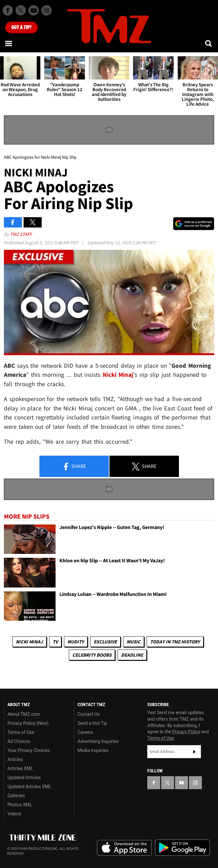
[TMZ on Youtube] (34, 10)
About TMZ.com (24, 714)
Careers (85, 732)
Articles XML (20, 768)
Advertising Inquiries (98, 741)
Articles (15, 759)
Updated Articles (24, 778)
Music (134, 642)
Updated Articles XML (29, 787)
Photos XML (20, 805)
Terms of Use (21, 732)
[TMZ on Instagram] (47, 10)
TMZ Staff (21, 234)
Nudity (76, 642)
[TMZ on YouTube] (182, 783)
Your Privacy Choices (29, 750)
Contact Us (89, 714)
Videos (14, 814)
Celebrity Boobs (92, 655)
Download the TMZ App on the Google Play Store (182, 848)
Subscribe (194, 752)
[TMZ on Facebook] (8, 10)
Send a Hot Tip (92, 723)
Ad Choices (19, 741)
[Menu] (9, 43)
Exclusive (105, 642)
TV (55, 642)
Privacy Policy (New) (28, 723)
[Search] (209, 43)
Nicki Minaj (29, 642)
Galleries (16, 796)
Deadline (132, 655)
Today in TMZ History (175, 642)
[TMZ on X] (21, 10)
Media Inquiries (93, 750)
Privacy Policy (186, 732)
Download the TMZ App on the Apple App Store (124, 848)
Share (74, 467)
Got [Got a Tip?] (21, 27)
